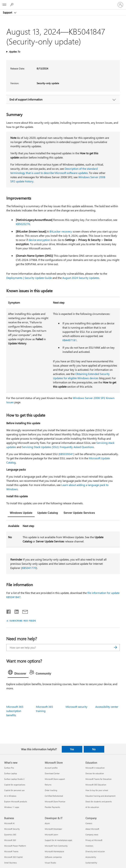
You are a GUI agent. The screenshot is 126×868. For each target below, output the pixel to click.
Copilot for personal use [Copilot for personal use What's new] (14, 790)
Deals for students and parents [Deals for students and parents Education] (99, 801)
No (94, 749)
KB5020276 (23, 224)
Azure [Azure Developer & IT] (47, 823)
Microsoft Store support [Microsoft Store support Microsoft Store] (55, 779)
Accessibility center (107, 707)
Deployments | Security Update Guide (29, 278)
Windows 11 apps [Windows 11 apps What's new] (12, 807)
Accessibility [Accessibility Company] (91, 857)
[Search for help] (12, 5)
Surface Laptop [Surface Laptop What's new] (11, 773)
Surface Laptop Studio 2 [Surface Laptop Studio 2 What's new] (14, 779)
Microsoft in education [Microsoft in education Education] (95, 768)
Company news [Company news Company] (92, 835)
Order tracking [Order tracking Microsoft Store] (51, 790)
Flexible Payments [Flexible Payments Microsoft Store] (52, 807)
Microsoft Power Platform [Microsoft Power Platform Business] (15, 846)
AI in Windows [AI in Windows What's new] (10, 796)
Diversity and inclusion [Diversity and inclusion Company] (95, 851)
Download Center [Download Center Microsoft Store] (52, 773)
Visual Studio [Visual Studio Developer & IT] (50, 863)
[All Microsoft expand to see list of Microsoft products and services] (4, 5)
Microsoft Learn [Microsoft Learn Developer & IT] (51, 835)
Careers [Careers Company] (89, 823)
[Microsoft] (63, 3)
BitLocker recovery (61, 231)
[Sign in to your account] (120, 5)
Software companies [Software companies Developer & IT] (53, 857)
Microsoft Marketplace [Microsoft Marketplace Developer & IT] (54, 851)
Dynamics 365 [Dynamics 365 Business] (10, 835)
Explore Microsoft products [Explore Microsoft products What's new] (16, 801)
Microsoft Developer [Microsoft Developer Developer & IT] (53, 829)
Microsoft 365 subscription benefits (15, 711)
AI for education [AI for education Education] (92, 807)
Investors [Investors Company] (89, 846)
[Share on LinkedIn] (15, 611)
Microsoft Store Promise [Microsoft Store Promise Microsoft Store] (55, 801)
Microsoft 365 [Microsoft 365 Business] (10, 840)
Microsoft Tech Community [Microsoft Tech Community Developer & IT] (56, 846)
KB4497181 (70, 340)
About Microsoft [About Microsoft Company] (92, 829)
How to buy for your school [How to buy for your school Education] (97, 790)
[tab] (21, 513)
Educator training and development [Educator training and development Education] (100, 796)
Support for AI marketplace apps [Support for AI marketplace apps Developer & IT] (58, 840)
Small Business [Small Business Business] (11, 863)
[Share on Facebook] (9, 611)
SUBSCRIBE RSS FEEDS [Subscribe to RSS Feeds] (23, 621)
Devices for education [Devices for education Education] (95, 773)
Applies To (14, 52)
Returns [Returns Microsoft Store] (48, 785)
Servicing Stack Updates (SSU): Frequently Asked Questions (58, 447)
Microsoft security (77, 707)
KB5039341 (66, 454)
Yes (72, 749)
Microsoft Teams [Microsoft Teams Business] (11, 851)
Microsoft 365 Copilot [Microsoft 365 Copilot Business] (13, 857)
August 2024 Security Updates (81, 278)
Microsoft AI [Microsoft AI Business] (9, 823)
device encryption (39, 240)
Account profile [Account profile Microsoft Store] (51, 768)
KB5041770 (29, 568)
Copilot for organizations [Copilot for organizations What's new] (15, 785)
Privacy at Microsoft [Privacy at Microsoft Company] (94, 840)
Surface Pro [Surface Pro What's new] (9, 768)
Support (8, 12)
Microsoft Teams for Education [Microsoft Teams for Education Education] (98, 779)
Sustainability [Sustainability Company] (91, 863)
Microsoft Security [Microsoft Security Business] (12, 829)
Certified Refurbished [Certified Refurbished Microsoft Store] (54, 796)
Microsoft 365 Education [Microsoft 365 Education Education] (96, 785)
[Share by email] (24, 611)
